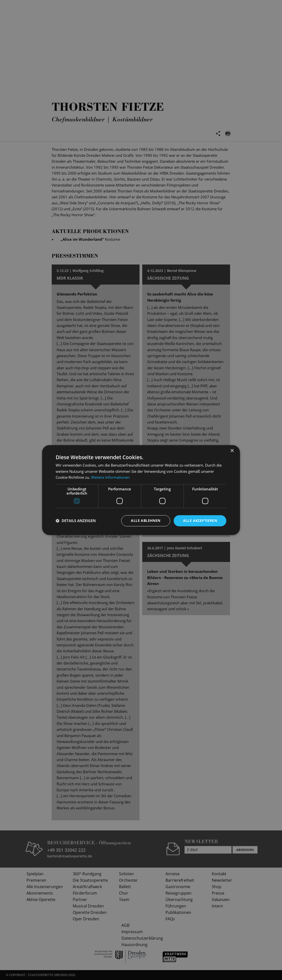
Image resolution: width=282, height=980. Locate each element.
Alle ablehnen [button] (146, 520)
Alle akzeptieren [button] (200, 520)
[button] (76, 521)
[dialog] (141, 490)
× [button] (232, 451)
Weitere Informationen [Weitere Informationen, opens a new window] (110, 477)
